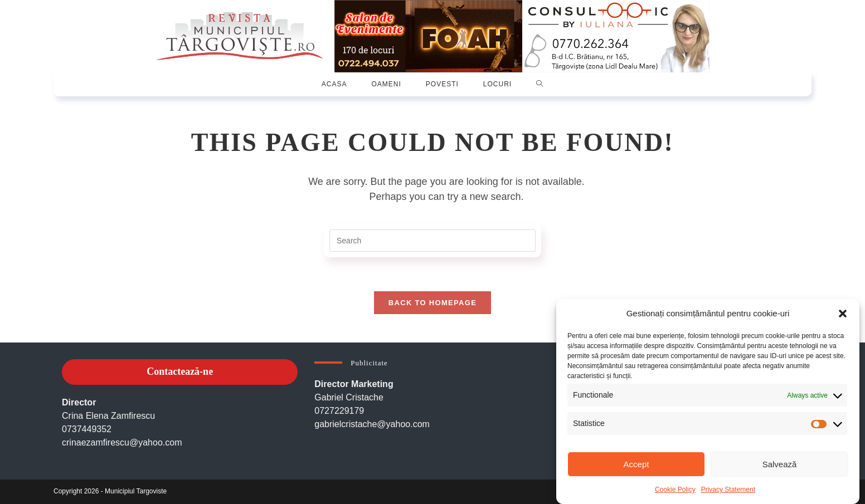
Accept (636, 464)
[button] (843, 314)
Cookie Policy (675, 490)
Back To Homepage (432, 303)
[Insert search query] (432, 241)
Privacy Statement (728, 490)
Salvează (780, 464)
